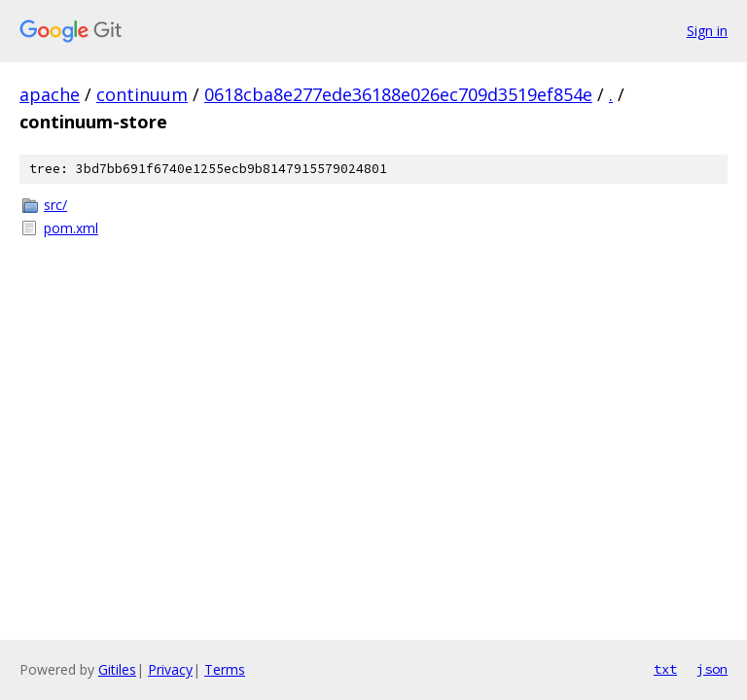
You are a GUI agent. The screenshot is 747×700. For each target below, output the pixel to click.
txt (665, 669)
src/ (55, 205)
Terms (225, 669)
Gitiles (117, 669)
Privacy (170, 669)
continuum (142, 94)
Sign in (707, 31)
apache (50, 94)
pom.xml (71, 228)
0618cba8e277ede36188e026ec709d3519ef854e (398, 94)
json (712, 669)
